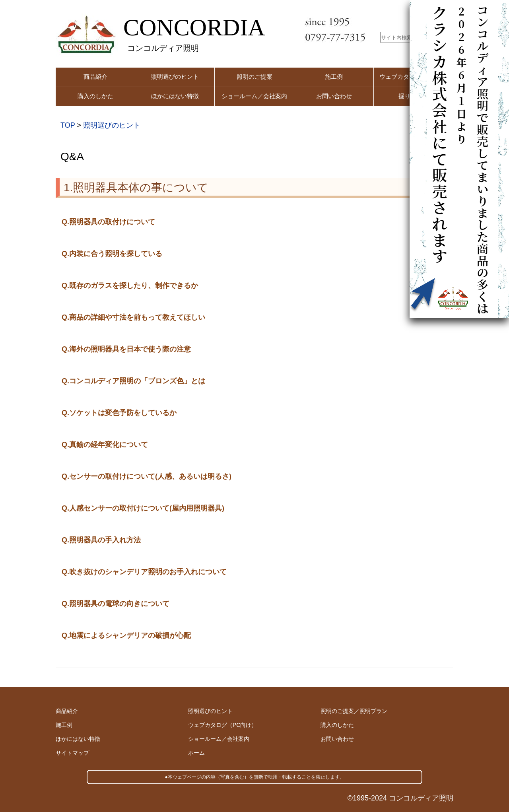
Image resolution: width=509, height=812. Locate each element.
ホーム (196, 753)
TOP (68, 125)
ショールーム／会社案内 (254, 96)
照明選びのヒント (175, 77)
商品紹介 (95, 77)
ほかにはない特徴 (175, 96)
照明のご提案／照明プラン (354, 711)
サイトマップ (72, 753)
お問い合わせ (334, 96)
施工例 (334, 77)
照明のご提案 (254, 77)
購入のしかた (95, 96)
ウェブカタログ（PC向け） (222, 725)
